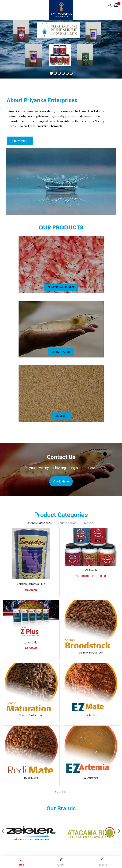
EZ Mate (91, 715)
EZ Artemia (91, 778)
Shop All (60, 792)
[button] (116, 5)
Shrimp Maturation (31, 715)
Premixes (89, 523)
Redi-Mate (31, 778)
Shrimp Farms (67, 523)
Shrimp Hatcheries (40, 523)
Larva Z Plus (31, 643)
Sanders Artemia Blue (31, 584)
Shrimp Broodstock (91, 653)
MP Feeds (91, 570)
